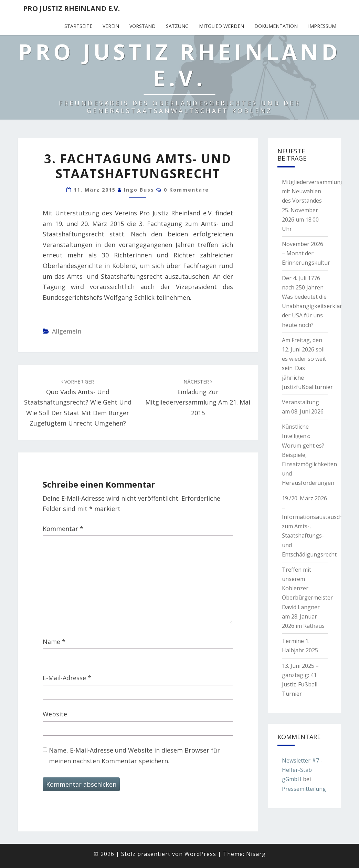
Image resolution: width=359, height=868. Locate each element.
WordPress (200, 854)
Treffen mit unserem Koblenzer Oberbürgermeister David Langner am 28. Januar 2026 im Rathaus (307, 598)
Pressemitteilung (304, 789)
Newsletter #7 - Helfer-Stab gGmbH (302, 770)
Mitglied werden (221, 26)
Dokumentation (276, 26)
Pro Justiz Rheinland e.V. (71, 8)
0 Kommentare (186, 190)
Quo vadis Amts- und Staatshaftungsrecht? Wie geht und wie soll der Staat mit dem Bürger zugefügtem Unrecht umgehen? (78, 403)
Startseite (78, 26)
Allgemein (67, 331)
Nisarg (256, 854)
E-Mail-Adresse (67, 678)
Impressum (322, 26)
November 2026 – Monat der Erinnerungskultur (306, 253)
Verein (111, 26)
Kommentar (63, 529)
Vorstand (142, 26)
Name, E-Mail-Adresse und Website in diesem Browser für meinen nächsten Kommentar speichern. (134, 755)
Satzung (177, 26)
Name (54, 642)
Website (55, 714)
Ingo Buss (139, 190)
